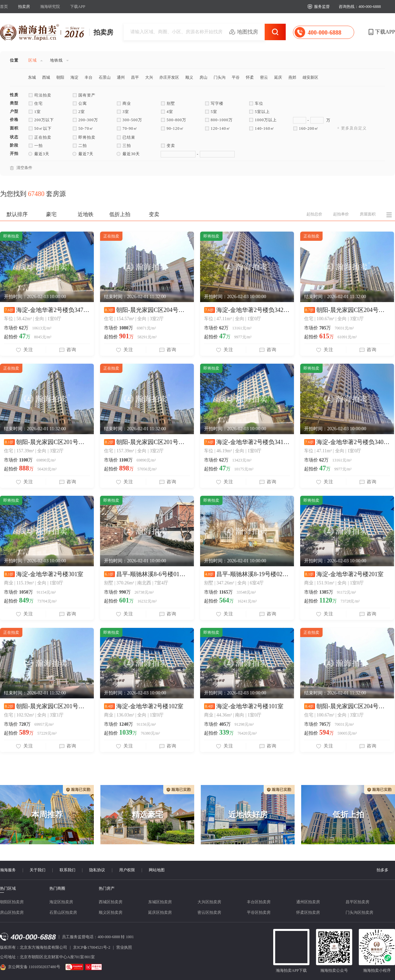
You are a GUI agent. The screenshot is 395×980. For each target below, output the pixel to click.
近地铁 (86, 214)
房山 (203, 77)
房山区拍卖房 (12, 912)
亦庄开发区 (169, 77)
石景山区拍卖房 (63, 912)
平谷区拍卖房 (259, 912)
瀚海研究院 (50, 7)
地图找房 (248, 32)
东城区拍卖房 (160, 902)
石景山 (105, 77)
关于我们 (38, 870)
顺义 (189, 77)
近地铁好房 (248, 815)
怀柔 (250, 77)
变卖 (154, 214)
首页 (4, 7)
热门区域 (8, 889)
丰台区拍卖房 (259, 902)
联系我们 (67, 870)
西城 (46, 77)
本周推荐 (47, 815)
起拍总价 (314, 214)
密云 (264, 77)
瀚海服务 (8, 870)
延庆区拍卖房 (160, 912)
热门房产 (107, 888)
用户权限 (127, 870)
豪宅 (51, 214)
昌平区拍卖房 (357, 902)
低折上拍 (120, 214)
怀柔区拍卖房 (308, 912)
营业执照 (124, 947)
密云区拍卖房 (209, 912)
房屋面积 (368, 214)
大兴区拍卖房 (209, 902)
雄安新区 (310, 77)
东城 (32, 77)
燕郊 (292, 77)
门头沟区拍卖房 (359, 912)
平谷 (236, 77)
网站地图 (157, 870)
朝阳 (60, 77)
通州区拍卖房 (308, 902)
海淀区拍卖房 (61, 902)
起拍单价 (341, 214)
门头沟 (220, 77)
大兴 (149, 77)
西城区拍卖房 (111, 902)
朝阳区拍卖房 (12, 902)
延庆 (278, 77)
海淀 (74, 77)
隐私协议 (97, 870)
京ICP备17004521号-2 (92, 947)
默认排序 (17, 214)
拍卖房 (24, 7)
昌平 (135, 77)
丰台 (89, 77)
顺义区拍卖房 (111, 912)
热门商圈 (57, 888)
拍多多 (382, 870)
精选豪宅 (147, 815)
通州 (121, 77)
